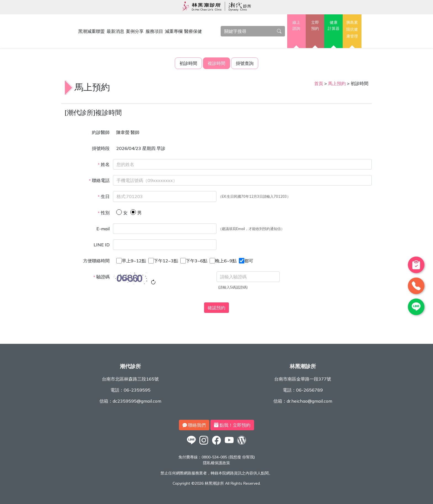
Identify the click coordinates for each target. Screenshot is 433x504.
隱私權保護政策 (216, 463)
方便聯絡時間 (96, 261)
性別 (104, 213)
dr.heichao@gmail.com (309, 401)
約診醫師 (101, 132)
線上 (296, 26)
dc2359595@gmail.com (137, 401)
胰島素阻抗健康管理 (352, 29)
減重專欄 (174, 31)
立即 (315, 26)
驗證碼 (101, 277)
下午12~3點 (166, 261)
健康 (333, 26)
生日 (104, 196)
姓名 (104, 164)
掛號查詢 (245, 63)
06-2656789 (309, 390)
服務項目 (154, 31)
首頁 (319, 83)
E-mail (103, 229)
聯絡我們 (194, 425)
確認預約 (216, 308)
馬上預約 (337, 83)
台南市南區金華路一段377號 (303, 379)
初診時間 (188, 63)
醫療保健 (193, 31)
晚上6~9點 (226, 261)
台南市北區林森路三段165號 (130, 379)
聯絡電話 (99, 180)
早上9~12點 (134, 261)
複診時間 (216, 63)
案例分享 (135, 31)
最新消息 (115, 31)
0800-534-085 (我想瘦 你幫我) (228, 457)
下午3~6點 (197, 261)
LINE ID (102, 245)
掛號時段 (101, 148)
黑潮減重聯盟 (91, 31)
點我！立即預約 (232, 425)
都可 (249, 261)
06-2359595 (137, 390)
